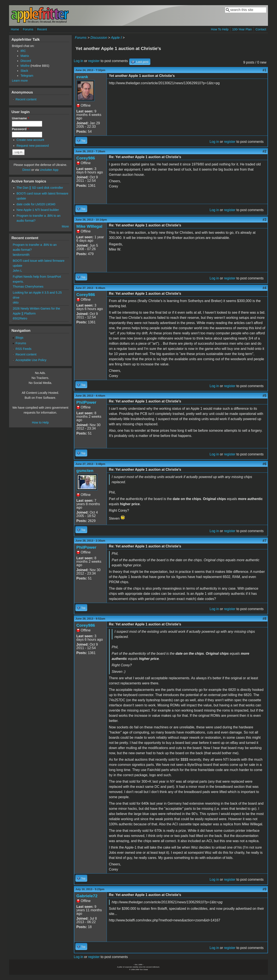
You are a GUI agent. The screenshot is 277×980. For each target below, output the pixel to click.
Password (20, 129)
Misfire (25, 66)
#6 (265, 464)
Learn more (20, 81)
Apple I (116, 38)
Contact (261, 29)
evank (82, 77)
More (65, 226)
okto (16, 302)
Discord (26, 61)
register (94, 61)
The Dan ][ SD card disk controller (40, 188)
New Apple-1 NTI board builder (38, 210)
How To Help (220, 29)
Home (15, 29)
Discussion (99, 38)
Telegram (27, 76)
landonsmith (21, 255)
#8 (265, 619)
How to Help (40, 422)
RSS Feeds (23, 349)
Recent (42, 29)
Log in (79, 61)
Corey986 (86, 158)
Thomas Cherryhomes (28, 287)
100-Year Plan (242, 29)
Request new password (33, 146)
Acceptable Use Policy (31, 360)
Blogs (19, 338)
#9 (265, 889)
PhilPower (86, 402)
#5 (265, 396)
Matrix (25, 56)
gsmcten (85, 471)
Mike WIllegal (89, 226)
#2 (265, 151)
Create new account (30, 140)
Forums (28, 29)
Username (20, 118)
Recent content (26, 99)
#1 (265, 70)
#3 (265, 220)
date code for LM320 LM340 (36, 204)
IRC (23, 51)
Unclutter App (49, 170)
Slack (24, 71)
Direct (26, 170)
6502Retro (20, 318)
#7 (265, 541)
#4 (265, 288)
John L (17, 271)
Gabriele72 (87, 896)
